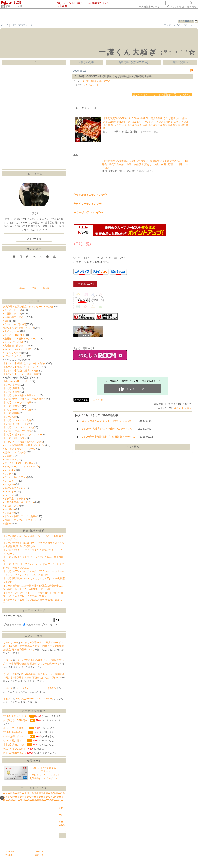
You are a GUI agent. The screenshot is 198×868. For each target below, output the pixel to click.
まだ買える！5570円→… (16, 720)
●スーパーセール (12, 310)
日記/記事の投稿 (34, 531)
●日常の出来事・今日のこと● (19, 502)
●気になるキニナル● (14, 488)
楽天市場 (192, 7)
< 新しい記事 (86, 62)
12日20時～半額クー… (15, 732)
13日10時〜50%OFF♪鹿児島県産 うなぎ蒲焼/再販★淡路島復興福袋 (112, 76)
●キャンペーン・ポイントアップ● (21, 467)
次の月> (47, 288)
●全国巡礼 (8, 456)
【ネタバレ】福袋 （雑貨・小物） (21, 371)
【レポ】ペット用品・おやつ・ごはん (23, 442)
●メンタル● (9, 484)
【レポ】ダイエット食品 (16, 424)
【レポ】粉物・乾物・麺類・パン (21, 395)
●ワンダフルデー (12, 353)
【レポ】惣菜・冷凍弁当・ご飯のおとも (24, 399)
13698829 (186, 21)
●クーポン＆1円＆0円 (15, 324)
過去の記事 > (180, 62)
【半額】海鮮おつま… (15, 745)
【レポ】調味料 (11, 413)
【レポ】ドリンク (12, 406)
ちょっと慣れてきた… (15, 753)
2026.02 (10, 852)
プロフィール (26, 25)
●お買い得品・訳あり (14, 317)
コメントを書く (183, 408)
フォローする (34, 239)
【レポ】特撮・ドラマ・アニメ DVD (22, 435)
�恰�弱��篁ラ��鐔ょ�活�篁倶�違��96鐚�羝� (34, 793)
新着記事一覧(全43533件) (133, 62)
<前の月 (21, 288)
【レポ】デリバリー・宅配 (17, 410)
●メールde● (9, 470)
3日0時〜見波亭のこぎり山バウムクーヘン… (107, 429)
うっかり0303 (11, 643)
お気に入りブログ (34, 711)
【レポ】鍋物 (10, 417)
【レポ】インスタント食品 (17, 420)
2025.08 (39, 855)
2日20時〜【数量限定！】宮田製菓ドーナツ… (108, 437)
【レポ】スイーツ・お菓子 (17, 403)
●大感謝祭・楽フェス (14, 346)
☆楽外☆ (8, 524)
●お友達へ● (9, 509)
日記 (13, 25)
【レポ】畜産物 (11, 385)
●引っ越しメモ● (12, 506)
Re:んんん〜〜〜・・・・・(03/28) (35, 699)
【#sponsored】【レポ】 (16, 381)
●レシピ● (8, 474)
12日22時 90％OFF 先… (16, 716)
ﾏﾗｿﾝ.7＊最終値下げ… (15, 741)
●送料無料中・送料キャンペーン (20, 339)
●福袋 (6, 321)
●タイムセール (11, 331)
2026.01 (10, 855)
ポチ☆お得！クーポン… (16, 736)
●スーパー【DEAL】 (14, 335)
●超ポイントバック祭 (14, 452)
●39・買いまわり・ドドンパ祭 (19, 449)
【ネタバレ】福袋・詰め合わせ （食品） (25, 363)
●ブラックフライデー (14, 356)
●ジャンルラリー (12, 459)
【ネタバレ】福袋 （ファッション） (22, 367)
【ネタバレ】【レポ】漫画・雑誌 (21, 374)
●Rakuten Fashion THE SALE (19, 349)
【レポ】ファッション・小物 (18, 427)
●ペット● (8, 495)
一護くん (8, 660)
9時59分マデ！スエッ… (16, 728)
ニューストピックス (34, 788)
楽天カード (34, 761)
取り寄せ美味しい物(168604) (96, 81)
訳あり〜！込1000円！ (15, 749)
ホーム (5, 25)
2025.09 (39, 852)
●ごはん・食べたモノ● (15, 477)
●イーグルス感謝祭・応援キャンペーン (24, 445)
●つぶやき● (9, 492)
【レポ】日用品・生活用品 (17, 431)
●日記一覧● (83, 244)
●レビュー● (9, 513)
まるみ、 (8, 699)
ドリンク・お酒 (14, 6)
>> (151, 7)
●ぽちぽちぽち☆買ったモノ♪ (18, 328)
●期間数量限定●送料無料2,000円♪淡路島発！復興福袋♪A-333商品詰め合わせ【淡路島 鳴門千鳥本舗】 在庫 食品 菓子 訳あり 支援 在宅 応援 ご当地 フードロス (145, 164)
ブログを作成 (177, 7)
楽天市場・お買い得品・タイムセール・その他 (28, 307)
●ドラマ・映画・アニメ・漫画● (20, 516)
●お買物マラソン (12, 314)
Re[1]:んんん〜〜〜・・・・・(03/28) (36, 688)
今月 (34, 288)
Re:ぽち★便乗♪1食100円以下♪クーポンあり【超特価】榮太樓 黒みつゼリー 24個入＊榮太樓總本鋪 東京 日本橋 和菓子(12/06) (34, 646)
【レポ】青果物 (11, 392)
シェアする (97, 400)
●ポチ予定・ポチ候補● (15, 499)
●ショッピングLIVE (13, 342)
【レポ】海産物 (11, 388)
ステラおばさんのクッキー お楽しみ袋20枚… (108, 421)
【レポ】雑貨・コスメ (15, 438)
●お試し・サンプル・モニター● (20, 520)
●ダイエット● (10, 481)
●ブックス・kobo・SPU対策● (19, 463)
